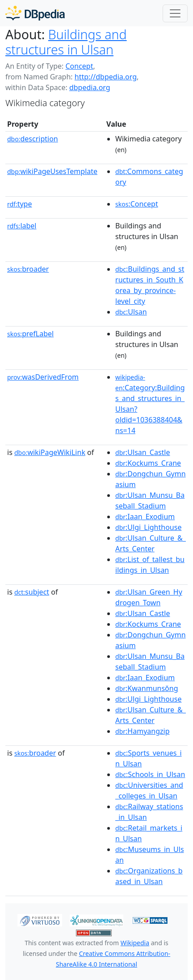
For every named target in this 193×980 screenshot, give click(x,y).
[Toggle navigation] (175, 13)
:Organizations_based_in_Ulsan (149, 876)
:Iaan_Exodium (145, 517)
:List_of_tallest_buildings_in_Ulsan (150, 565)
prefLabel (30, 334)
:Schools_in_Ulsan (150, 774)
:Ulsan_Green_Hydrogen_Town (149, 597)
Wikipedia (135, 943)
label (22, 226)
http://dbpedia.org (106, 77)
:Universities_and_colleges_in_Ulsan (149, 790)
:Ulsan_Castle (143, 452)
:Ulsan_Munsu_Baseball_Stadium (150, 500)
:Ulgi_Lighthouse (148, 527)
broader (28, 269)
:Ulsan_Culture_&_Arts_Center (151, 543)
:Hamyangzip (142, 731)
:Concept (137, 204)
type (20, 204)
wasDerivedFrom (43, 377)
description (33, 139)
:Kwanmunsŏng (147, 688)
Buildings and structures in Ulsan (66, 42)
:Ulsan (131, 312)
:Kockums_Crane (148, 463)
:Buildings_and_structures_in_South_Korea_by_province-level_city (150, 285)
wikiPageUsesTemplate (52, 171)
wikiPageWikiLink (50, 452)
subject (32, 592)
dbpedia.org (90, 87)
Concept (79, 66)
